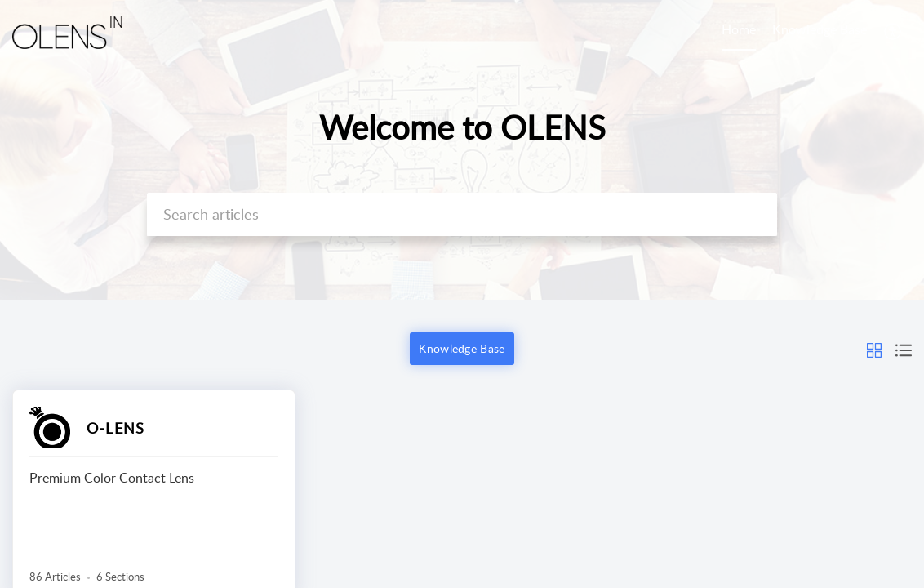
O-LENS (115, 428)
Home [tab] (739, 29)
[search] (462, 214)
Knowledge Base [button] (462, 348)
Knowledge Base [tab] (820, 29)
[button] (893, 31)
